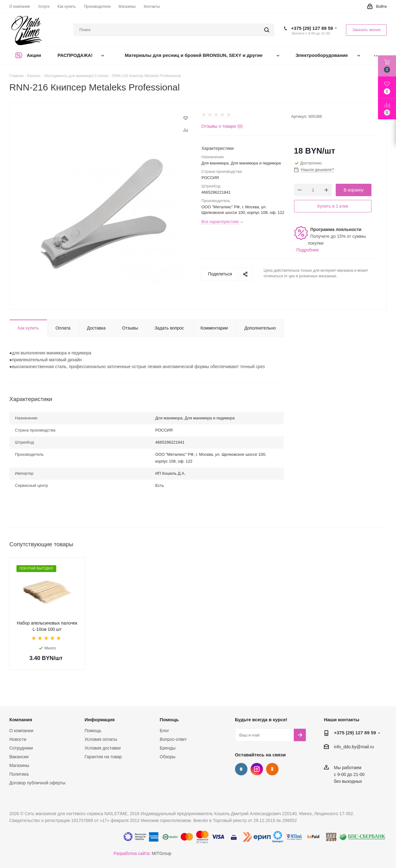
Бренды (168, 748)
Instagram (257, 769)
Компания (21, 720)
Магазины (19, 765)
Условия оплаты (101, 739)
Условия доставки (103, 748)
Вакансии (19, 757)
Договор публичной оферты (37, 783)
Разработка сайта (131, 853)
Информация (100, 720)
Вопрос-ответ (173, 739)
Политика (19, 774)
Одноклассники (272, 769)
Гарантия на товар (103, 757)
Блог (164, 731)
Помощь (93, 731)
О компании (21, 731)
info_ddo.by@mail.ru (354, 747)
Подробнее (308, 250)
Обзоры (168, 757)
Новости (18, 739)
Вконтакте (241, 769)
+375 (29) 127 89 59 (312, 28)
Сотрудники (21, 748)
